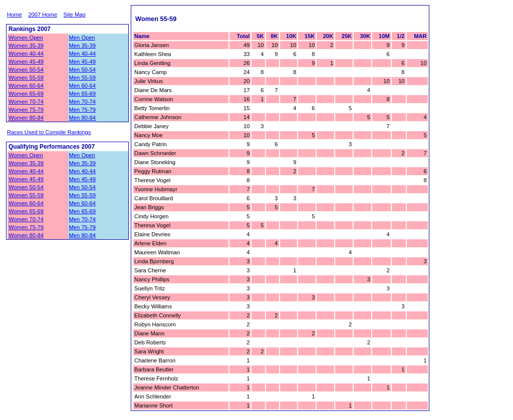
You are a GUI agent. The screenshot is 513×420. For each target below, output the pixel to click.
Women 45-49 (26, 62)
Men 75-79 (83, 110)
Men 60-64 (83, 86)
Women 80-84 (26, 118)
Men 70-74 (83, 102)
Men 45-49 (83, 62)
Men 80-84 (83, 118)
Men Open (82, 38)
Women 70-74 (26, 102)
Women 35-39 (26, 46)
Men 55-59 (83, 78)
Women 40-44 (26, 54)
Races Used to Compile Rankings (49, 132)
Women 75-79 (26, 110)
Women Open (26, 38)
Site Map (75, 15)
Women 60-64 (26, 86)
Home (15, 15)
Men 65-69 (83, 94)
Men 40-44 (83, 54)
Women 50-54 (26, 70)
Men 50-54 (83, 70)
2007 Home (43, 15)
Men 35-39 (83, 46)
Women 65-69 (26, 94)
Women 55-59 (26, 78)
